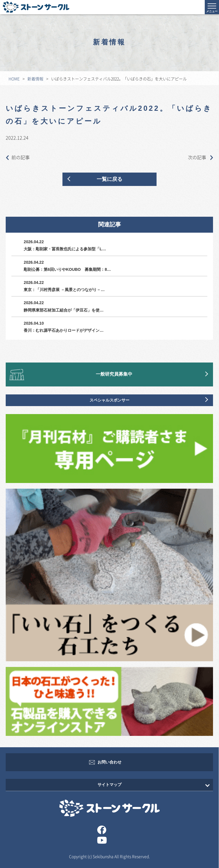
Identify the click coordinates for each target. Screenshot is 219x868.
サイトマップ (109, 785)
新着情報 (35, 79)
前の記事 (18, 157)
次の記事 (200, 157)
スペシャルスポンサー (109, 400)
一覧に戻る (109, 179)
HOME (14, 79)
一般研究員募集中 (114, 374)
